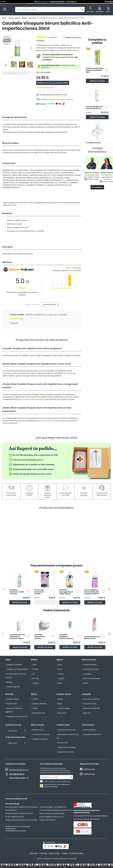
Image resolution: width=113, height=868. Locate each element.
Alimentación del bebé (92, 679)
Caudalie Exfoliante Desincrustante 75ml (66, 637)
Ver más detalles (43, 72)
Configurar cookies (76, 853)
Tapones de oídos (90, 704)
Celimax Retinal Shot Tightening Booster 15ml (95, 70)
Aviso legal (34, 853)
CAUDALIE (40, 40)
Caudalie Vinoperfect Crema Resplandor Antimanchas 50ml (40, 637)
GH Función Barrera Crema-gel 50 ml (94, 108)
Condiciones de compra (67, 730)
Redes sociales (54, 853)
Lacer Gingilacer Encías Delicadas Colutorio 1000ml (92, 592)
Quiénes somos (38, 730)
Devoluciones (63, 743)
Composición (9, 163)
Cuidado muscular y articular (17, 669)
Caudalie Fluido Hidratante (33, 399)
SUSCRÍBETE (84, 2)
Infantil (86, 683)
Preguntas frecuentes (66, 752)
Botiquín (10, 682)
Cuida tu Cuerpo (13, 699)
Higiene (60, 660)
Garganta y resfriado (14, 665)
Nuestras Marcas (90, 730)
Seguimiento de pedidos (67, 747)
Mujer (60, 704)
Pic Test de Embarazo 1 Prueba (39, 592)
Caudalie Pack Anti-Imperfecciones (58, 57)
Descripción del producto (15, 117)
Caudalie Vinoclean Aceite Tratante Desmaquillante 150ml (17, 592)
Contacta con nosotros (41, 735)
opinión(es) (52, 37)
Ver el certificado (73, 268)
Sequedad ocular (39, 713)
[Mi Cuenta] (90, 10)
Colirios (35, 708)
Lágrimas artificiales (39, 704)
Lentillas (35, 699)
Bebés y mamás (89, 660)
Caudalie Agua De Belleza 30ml (92, 638)
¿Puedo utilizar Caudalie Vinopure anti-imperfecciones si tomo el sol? (36, 364)
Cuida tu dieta (12, 704)
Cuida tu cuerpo (64, 708)
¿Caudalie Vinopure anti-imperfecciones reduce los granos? (32, 349)
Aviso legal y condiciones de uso (68, 736)
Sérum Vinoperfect (47, 421)
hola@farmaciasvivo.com (19, 770)
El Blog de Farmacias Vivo (93, 735)
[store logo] (11, 10)
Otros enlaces (88, 725)
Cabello (35, 669)
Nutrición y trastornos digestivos (14, 710)
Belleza (34, 660)
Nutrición (9, 694)
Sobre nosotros (38, 725)
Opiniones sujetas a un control (67, 271)
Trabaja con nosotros (40, 739)
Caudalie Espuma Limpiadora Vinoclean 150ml (17, 637)
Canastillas (87, 674)
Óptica (34, 694)
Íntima (60, 669)
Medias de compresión (92, 708)
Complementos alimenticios (17, 717)
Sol (33, 674)
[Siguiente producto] (109, 589)
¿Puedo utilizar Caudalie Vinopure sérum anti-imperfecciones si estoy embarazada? (37, 410)
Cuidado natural (64, 694)
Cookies (65, 853)
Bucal (60, 665)
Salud (8, 660)
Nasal (60, 683)
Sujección (87, 713)
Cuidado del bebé (90, 665)
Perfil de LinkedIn (93, 179)
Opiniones (7, 262)
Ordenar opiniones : (33, 304)
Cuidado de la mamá (91, 669)
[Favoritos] (100, 10)
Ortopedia (87, 694)
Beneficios (7, 213)
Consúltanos (97, 187)
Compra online (63, 725)
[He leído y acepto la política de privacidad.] (41, 781)
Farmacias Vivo (89, 769)
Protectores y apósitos (91, 699)
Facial (34, 665)
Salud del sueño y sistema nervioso (16, 676)
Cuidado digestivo (13, 687)
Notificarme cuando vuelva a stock (53, 83)
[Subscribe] (71, 777)
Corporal (35, 683)
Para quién (7, 247)
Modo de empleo (10, 143)
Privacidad (43, 853)
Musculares (62, 713)
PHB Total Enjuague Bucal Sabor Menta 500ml (66, 592)
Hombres (36, 679)
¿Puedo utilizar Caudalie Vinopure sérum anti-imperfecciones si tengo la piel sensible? (40, 386)
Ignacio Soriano (92, 173)
